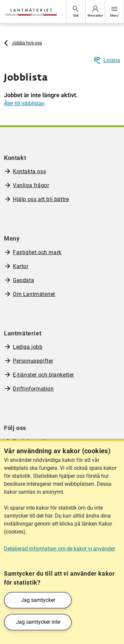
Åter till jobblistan (24, 103)
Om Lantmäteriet (34, 294)
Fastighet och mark (37, 252)
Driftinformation (33, 389)
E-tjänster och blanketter (43, 375)
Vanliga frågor (31, 185)
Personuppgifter (33, 361)
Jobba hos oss (27, 43)
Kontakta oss (29, 171)
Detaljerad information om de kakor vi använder (60, 549)
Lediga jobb (28, 347)
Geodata (23, 280)
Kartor (21, 266)
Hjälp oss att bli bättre (41, 199)
